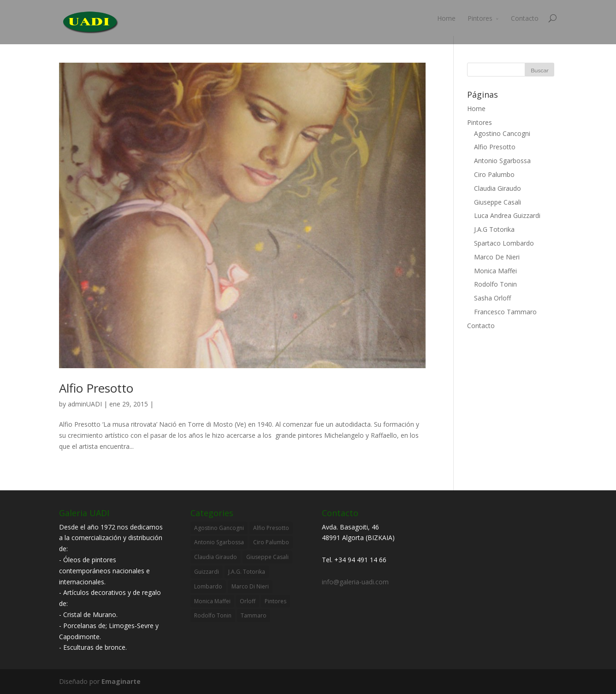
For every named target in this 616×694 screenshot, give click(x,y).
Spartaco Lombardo (504, 243)
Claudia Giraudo (498, 188)
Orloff (248, 601)
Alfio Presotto (96, 388)
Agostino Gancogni (219, 528)
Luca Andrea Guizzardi (507, 215)
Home (446, 18)
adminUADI (85, 404)
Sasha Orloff (492, 298)
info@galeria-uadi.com (355, 582)
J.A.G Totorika (494, 229)
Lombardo (208, 586)
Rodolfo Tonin (495, 284)
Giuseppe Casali (498, 202)
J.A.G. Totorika (247, 572)
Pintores (480, 18)
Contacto (525, 18)
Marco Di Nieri (250, 586)
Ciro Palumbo (494, 174)
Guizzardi (207, 572)
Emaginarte (121, 681)
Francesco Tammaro (505, 312)
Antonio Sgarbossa (502, 161)
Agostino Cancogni (502, 133)
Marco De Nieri (497, 257)
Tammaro (254, 615)
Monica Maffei (495, 271)
